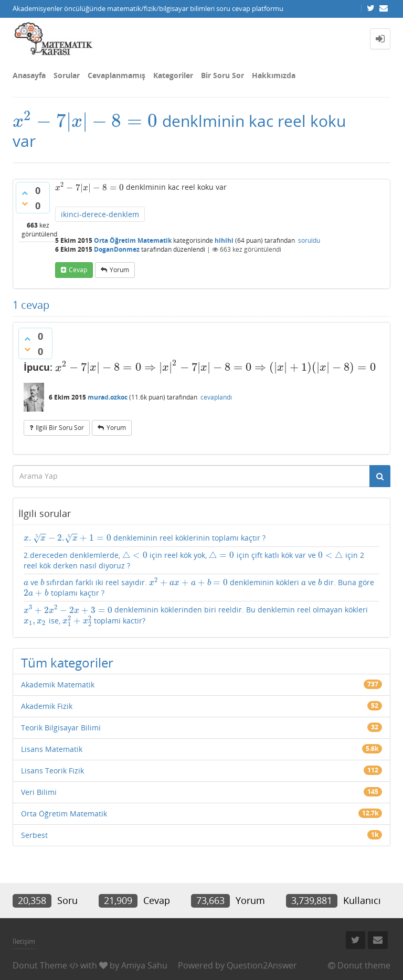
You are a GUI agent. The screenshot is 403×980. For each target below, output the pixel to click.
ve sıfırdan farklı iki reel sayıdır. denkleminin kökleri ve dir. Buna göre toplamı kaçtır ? (199, 588)
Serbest (34, 835)
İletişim (24, 941)
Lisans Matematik (52, 749)
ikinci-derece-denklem (100, 214)
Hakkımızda (274, 75)
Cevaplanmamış (116, 75)
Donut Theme (40, 965)
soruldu (309, 240)
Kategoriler (173, 75)
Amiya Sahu (144, 965)
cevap (78, 270)
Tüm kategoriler (67, 663)
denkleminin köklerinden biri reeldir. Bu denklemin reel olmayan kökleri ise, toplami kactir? (196, 616)
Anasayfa (29, 75)
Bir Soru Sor (222, 75)
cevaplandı (216, 397)
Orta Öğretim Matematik (133, 240)
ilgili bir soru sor (60, 428)
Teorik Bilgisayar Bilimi (61, 728)
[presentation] (85, 121)
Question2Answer (262, 965)
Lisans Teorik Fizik (52, 771)
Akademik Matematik (58, 685)
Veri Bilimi (39, 792)
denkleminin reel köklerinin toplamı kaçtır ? (145, 538)
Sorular (67, 75)
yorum (119, 270)
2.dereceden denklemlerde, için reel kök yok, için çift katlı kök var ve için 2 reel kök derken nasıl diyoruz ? (194, 560)
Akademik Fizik (47, 706)
